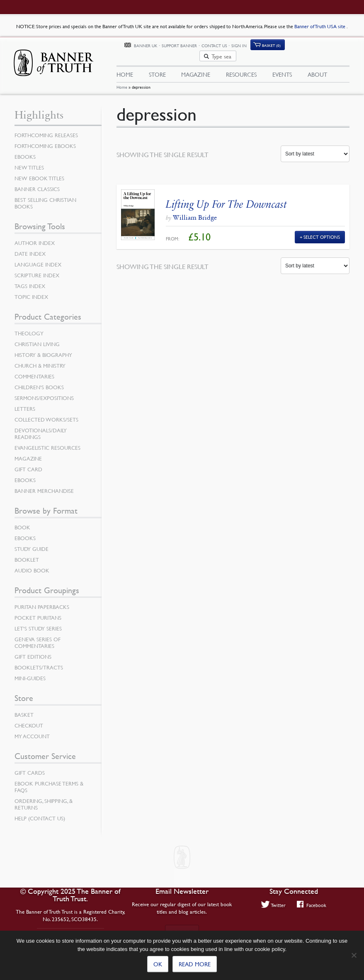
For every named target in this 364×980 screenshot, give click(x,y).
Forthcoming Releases (46, 129)
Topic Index (31, 291)
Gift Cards (30, 767)
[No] (354, 955)
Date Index (30, 248)
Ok (158, 964)
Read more (195, 964)
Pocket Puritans (38, 612)
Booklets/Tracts (39, 662)
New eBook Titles (39, 172)
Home (122, 82)
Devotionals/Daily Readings (41, 428)
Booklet (27, 554)
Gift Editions (33, 651)
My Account (32, 730)
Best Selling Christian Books (45, 197)
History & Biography (43, 349)
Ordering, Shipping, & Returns (44, 798)
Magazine (196, 65)
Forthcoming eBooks (45, 140)
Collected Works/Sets (46, 414)
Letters (25, 403)
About (317, 65)
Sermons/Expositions (44, 392)
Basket (24, 709)
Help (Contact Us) (40, 813)
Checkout (29, 720)
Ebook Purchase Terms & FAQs (49, 781)
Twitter (274, 905)
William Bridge (195, 212)
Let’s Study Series (38, 623)
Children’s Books (39, 381)
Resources (241, 65)
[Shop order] (315, 148)
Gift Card (28, 463)
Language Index (38, 259)
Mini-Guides (30, 672)
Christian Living (37, 338)
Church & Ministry (40, 360)
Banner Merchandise (44, 485)
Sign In (279, 47)
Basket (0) (311, 47)
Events (282, 65)
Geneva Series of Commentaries (38, 637)
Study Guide (32, 543)
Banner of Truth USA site (320, 26)
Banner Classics (37, 183)
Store (157, 65)
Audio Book (32, 565)
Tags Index (30, 280)
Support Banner (220, 47)
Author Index (35, 237)
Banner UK (186, 47)
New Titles (29, 162)
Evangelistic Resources (47, 442)
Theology (29, 327)
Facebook (312, 905)
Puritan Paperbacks (42, 601)
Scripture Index (37, 269)
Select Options (322, 231)
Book (22, 522)
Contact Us (254, 47)
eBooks (25, 151)
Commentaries (34, 371)
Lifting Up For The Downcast (226, 198)
